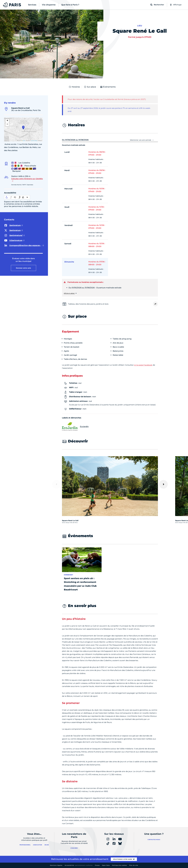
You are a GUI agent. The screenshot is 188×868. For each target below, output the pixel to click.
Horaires (74, 87)
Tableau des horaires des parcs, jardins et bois (88, 304)
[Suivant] (163, 484)
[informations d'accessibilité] (17, 197)
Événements (108, 87)
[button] (23, 128)
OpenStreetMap (34, 141)
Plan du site (134, 865)
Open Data (106, 865)
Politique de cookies (119, 865)
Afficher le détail (69, 293)
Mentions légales (56, 865)
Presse (97, 865)
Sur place (90, 87)
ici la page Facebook (143, 365)
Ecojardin (75, 427)
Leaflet (23, 141)
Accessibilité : (79, 865)
